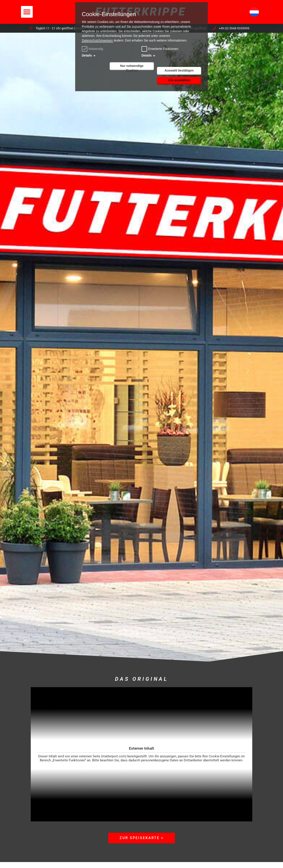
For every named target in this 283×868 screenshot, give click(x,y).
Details (87, 55)
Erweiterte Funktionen (163, 49)
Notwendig (93, 49)
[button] (27, 12)
